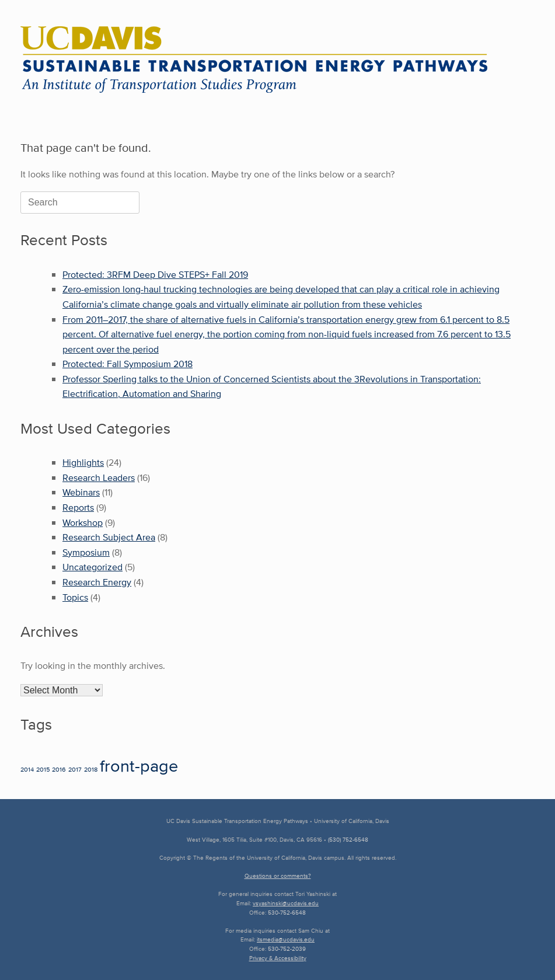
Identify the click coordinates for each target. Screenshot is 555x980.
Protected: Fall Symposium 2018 (128, 364)
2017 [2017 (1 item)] (75, 769)
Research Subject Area (109, 537)
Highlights (83, 463)
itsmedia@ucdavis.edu (286, 939)
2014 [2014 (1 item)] (27, 769)
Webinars (81, 492)
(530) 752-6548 (348, 840)
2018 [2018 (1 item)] (91, 769)
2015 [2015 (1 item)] (43, 769)
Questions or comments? (278, 876)
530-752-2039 (287, 949)
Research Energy (97, 582)
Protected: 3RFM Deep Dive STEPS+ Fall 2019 (155, 275)
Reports (78, 508)
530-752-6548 (287, 913)
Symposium (86, 552)
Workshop (83, 523)
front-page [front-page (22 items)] (139, 765)
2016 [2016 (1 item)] (59, 769)
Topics (75, 597)
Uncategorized (92, 567)
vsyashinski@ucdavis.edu (286, 903)
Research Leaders (99, 478)
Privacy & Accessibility (278, 958)
